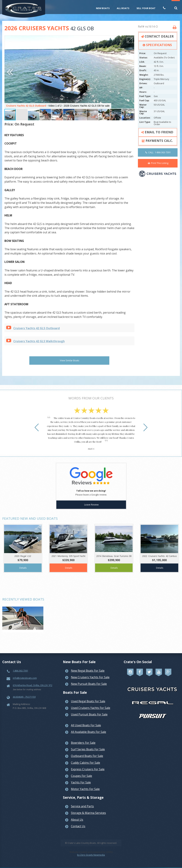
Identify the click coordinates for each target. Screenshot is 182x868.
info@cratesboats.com (25, 674)
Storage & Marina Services (88, 809)
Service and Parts (82, 802)
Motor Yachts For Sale (85, 785)
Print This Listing (158, 163)
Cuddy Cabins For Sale (85, 759)
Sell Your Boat (146, 8)
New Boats (103, 8)
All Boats (123, 8)
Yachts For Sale (81, 778)
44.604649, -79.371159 (24, 693)
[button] (130, 40)
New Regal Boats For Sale (88, 667)
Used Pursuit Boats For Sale (89, 710)
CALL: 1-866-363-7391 (158, 152)
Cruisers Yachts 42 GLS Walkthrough (39, 341)
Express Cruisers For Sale (88, 765)
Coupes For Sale (81, 772)
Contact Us (78, 822)
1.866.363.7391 (20, 667)
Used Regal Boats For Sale (88, 697)
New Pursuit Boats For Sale (89, 680)
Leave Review (91, 500)
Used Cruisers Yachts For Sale (91, 704)
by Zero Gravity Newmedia (91, 851)
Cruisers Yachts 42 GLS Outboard (37, 328)
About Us (77, 815)
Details (23, 564)
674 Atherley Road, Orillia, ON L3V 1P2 (33, 681)
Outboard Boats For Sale (87, 752)
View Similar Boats (70, 360)
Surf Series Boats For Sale (88, 745)
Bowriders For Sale (83, 739)
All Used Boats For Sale (86, 721)
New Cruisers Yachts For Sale (90, 673)
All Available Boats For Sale (89, 728)
